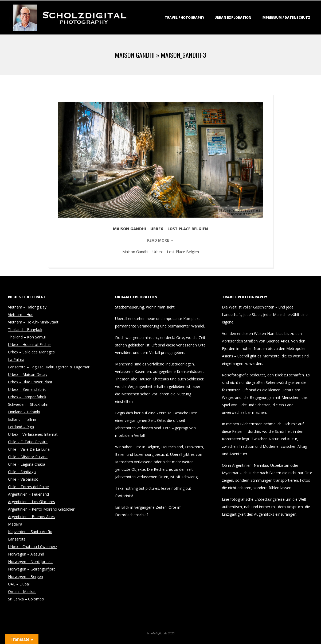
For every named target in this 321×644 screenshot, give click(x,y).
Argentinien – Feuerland (28, 494)
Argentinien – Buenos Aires (31, 517)
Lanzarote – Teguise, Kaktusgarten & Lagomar (49, 367)
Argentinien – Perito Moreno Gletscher (41, 509)
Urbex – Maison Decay (28, 374)
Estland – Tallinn (22, 419)
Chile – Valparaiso (23, 479)
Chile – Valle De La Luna (29, 449)
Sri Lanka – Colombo (26, 599)
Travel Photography (185, 18)
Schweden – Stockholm (28, 404)
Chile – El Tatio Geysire (28, 442)
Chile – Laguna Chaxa (27, 464)
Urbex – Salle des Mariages (31, 352)
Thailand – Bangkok (25, 329)
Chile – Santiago (22, 472)
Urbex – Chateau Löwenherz (33, 547)
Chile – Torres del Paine (28, 487)
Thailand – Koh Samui (27, 337)
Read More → (160, 240)
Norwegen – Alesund (26, 554)
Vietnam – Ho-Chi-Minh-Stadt (33, 322)
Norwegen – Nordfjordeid (30, 562)
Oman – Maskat (22, 591)
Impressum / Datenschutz (286, 18)
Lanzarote (17, 539)
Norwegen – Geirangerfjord (32, 569)
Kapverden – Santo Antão (30, 532)
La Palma (16, 359)
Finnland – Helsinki (24, 412)
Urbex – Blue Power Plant (30, 382)
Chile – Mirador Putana (28, 457)
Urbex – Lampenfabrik (27, 397)
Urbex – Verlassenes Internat (33, 434)
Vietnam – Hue (21, 315)
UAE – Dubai (19, 584)
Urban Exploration (233, 18)
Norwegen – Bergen (26, 576)
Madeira (15, 524)
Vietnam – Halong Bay (27, 307)
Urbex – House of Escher (30, 344)
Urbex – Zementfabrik (27, 389)
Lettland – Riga (21, 427)
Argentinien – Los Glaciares (32, 502)
